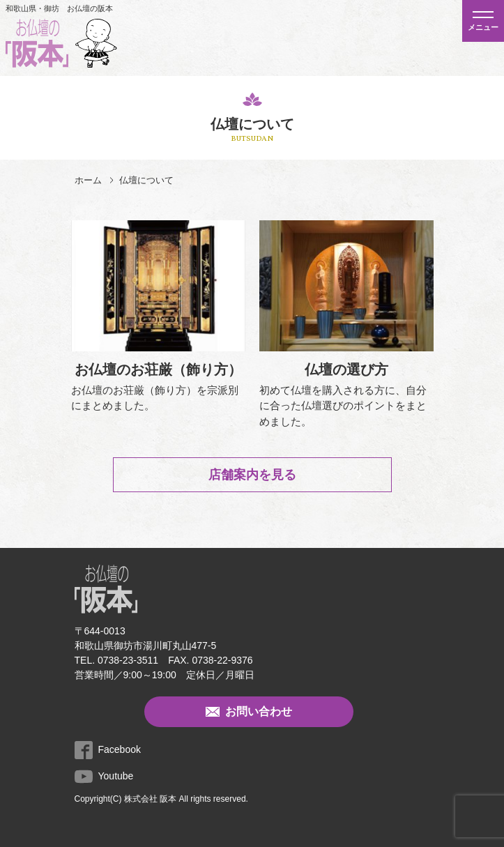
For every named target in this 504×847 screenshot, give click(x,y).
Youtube (104, 776)
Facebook (108, 749)
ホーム (88, 180)
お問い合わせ (249, 712)
